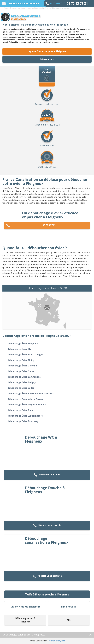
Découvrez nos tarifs (47, 525)
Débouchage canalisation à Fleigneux (47, 540)
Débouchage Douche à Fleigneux (45, 490)
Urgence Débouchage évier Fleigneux (47, 51)
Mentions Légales (57, 641)
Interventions (47, 59)
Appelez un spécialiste (47, 576)
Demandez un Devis (47, 475)
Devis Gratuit (47, 70)
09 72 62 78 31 (31, 226)
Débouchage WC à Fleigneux (41, 439)
